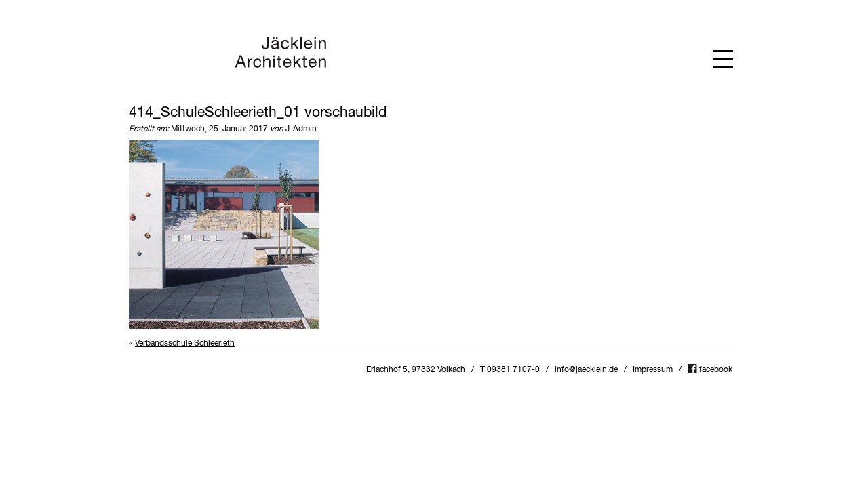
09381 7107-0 (513, 370)
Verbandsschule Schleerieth (185, 344)
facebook (716, 370)
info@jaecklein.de (586, 370)
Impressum (653, 370)
